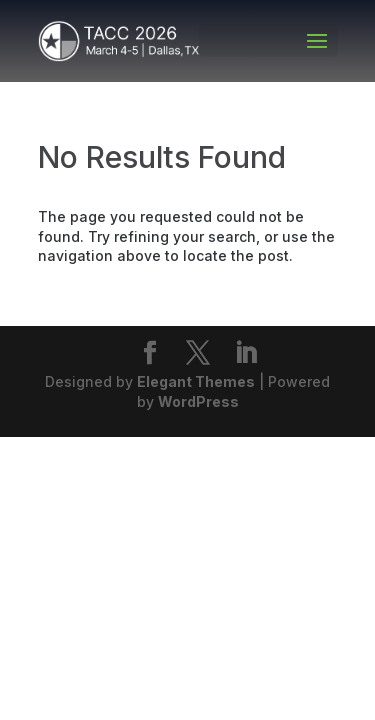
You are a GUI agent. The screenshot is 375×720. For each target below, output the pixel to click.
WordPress (198, 401)
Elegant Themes (196, 381)
